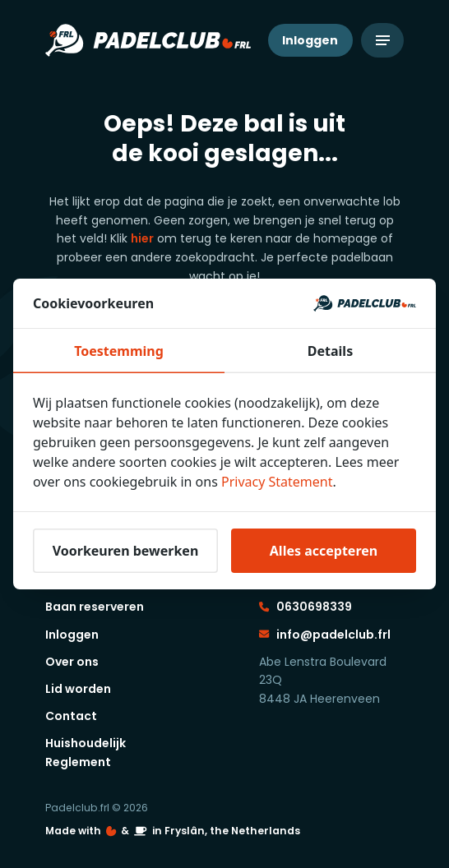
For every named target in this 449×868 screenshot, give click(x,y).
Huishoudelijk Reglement (86, 753)
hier (142, 238)
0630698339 (306, 607)
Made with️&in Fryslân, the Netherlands (173, 831)
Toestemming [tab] (119, 351)
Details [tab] (330, 351)
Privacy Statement (277, 482)
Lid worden (78, 689)
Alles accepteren (324, 551)
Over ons (72, 662)
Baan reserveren (95, 607)
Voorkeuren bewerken (126, 551)
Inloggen (72, 635)
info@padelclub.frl (325, 635)
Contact (71, 716)
